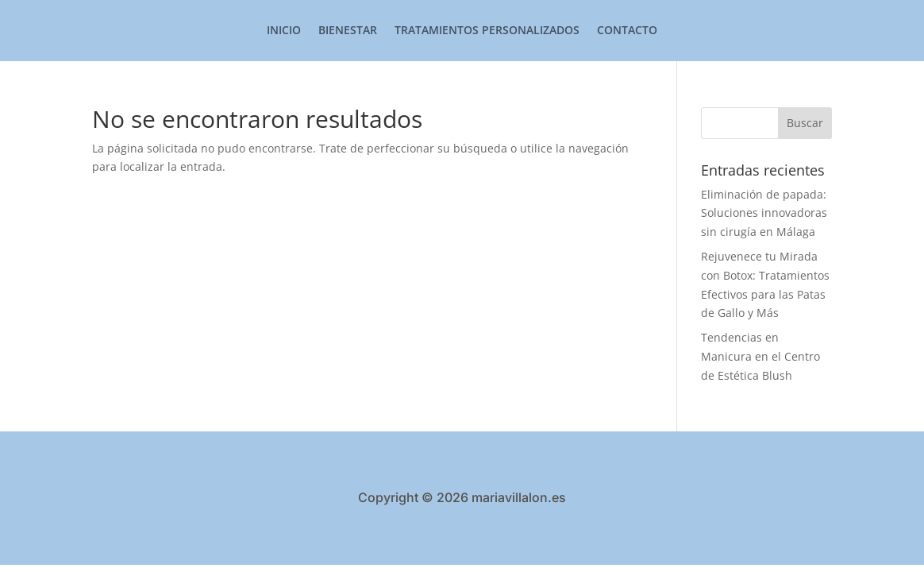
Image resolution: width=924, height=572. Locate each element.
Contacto (627, 31)
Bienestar (348, 31)
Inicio (284, 31)
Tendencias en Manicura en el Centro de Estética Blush (760, 356)
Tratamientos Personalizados (487, 31)
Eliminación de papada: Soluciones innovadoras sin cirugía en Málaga (764, 213)
